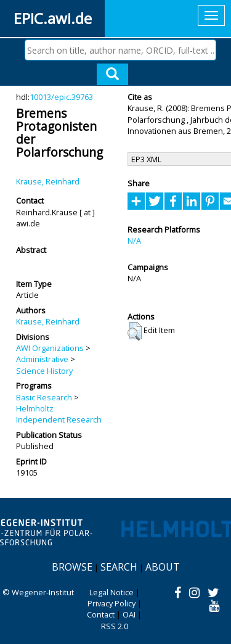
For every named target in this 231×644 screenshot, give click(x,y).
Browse (72, 567)
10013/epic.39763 (61, 97)
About (163, 567)
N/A (134, 241)
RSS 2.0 (115, 626)
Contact (101, 614)
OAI (129, 614)
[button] (135, 331)
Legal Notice (111, 592)
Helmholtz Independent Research (59, 414)
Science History (44, 371)
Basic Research (44, 397)
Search (119, 567)
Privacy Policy (111, 603)
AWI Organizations (50, 348)
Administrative (42, 359)
